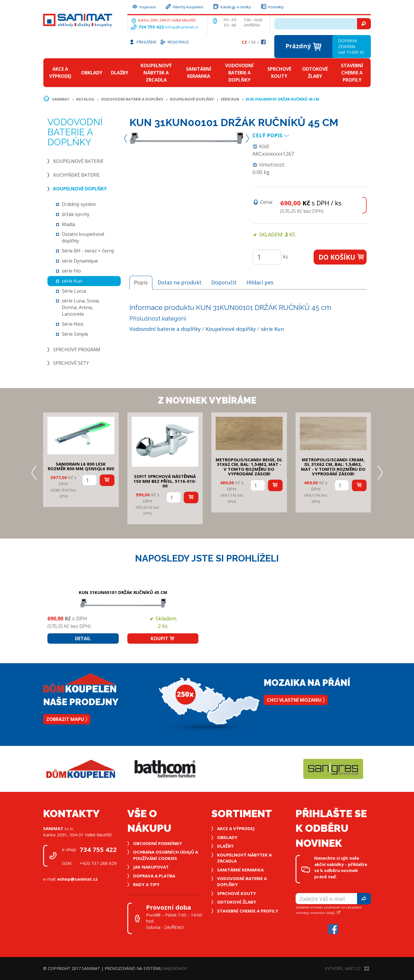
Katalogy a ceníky (232, 6)
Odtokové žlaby (315, 73)
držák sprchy (76, 214)
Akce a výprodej (60, 73)
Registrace (174, 42)
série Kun (230, 99)
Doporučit (224, 282)
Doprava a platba (154, 876)
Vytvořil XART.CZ (347, 968)
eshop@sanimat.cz (181, 27)
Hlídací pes (260, 282)
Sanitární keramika (199, 73)
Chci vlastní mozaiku (296, 700)
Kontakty (272, 6)
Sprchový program (77, 350)
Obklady (92, 73)
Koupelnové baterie (78, 161)
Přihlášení (143, 42)
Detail (83, 638)
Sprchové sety (71, 363)
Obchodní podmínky (158, 843)
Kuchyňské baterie (76, 175)
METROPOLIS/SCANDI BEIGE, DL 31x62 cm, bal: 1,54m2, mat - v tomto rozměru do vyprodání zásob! (249, 467)
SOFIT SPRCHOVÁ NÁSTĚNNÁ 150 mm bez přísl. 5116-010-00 (165, 481)
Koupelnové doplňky (192, 99)
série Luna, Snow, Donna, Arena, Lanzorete (81, 307)
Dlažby (120, 73)
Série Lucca (74, 291)
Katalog (85, 99)
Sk (253, 42)
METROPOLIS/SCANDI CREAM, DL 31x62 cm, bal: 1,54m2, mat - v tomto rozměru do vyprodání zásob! (333, 467)
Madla (68, 224)
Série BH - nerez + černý (88, 251)
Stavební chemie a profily (352, 73)
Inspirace (144, 6)
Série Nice (73, 324)
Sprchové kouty (279, 73)
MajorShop (175, 968)
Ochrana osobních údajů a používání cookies (166, 855)
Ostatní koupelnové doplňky (83, 237)
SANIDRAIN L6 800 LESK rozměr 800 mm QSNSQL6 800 (81, 466)
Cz (244, 42)
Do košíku (342, 257)
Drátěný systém (79, 204)
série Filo (71, 271)
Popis (141, 282)
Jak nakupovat (151, 867)
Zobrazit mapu (67, 719)
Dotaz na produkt (180, 282)
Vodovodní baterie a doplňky (239, 73)
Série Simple (75, 334)
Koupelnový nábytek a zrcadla (156, 73)
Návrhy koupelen (184, 6)
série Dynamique (80, 261)
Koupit (163, 638)
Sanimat (61, 99)
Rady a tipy (146, 884)
